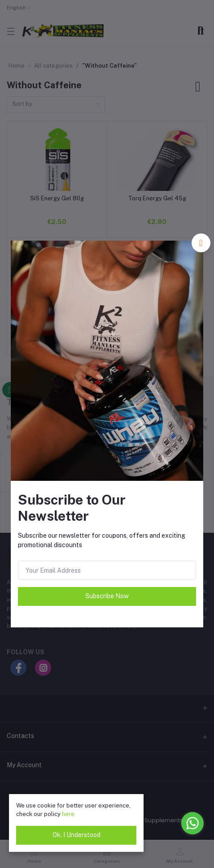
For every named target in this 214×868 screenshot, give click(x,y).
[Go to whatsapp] (192, 823)
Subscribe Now (107, 596)
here (68, 814)
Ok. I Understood (76, 835)
